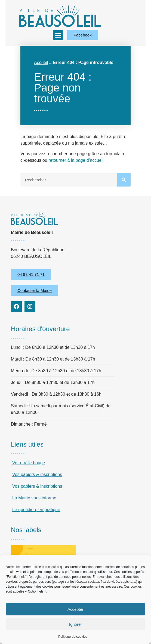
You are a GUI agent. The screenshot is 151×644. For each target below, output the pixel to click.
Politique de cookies (73, 637)
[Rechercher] (124, 180)
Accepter (75, 609)
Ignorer (76, 624)
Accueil (41, 62)
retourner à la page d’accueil (76, 160)
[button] (58, 35)
